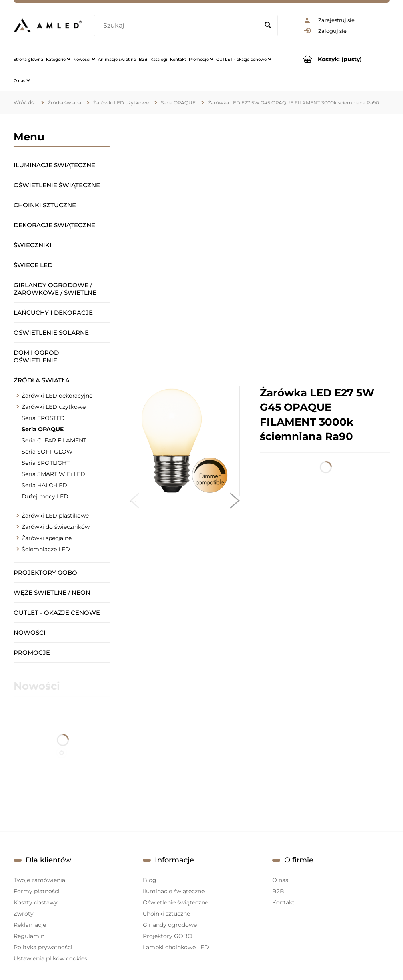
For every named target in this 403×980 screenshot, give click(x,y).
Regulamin (29, 936)
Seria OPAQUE (43, 429)
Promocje (32, 653)
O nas (280, 880)
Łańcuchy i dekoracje (53, 313)
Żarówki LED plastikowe (55, 516)
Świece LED (33, 265)
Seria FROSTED (43, 418)
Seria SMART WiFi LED (53, 474)
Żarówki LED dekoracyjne (57, 396)
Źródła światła (42, 380)
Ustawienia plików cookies (50, 958)
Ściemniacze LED (46, 549)
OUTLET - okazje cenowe (57, 613)
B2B (278, 891)
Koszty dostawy (36, 902)
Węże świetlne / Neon (52, 593)
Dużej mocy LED (45, 496)
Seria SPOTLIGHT (46, 463)
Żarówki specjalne (47, 538)
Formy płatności (37, 891)
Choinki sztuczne (45, 205)
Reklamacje (30, 925)
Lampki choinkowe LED (176, 947)
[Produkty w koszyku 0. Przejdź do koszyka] (340, 59)
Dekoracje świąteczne (54, 225)
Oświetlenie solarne (51, 333)
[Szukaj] (268, 26)
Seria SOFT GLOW (47, 452)
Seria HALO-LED (44, 485)
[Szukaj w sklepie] (178, 26)
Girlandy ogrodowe (170, 925)
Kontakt (283, 902)
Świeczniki (33, 245)
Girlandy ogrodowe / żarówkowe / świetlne (55, 289)
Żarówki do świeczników (56, 527)
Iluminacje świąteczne (54, 165)
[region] (260, 250)
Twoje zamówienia (39, 880)
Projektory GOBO (45, 573)
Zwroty (24, 914)
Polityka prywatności (43, 947)
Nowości (30, 633)
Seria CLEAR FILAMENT (54, 440)
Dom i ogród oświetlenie (36, 356)
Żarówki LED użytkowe (54, 407)
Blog (150, 880)
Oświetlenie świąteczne (57, 185)
